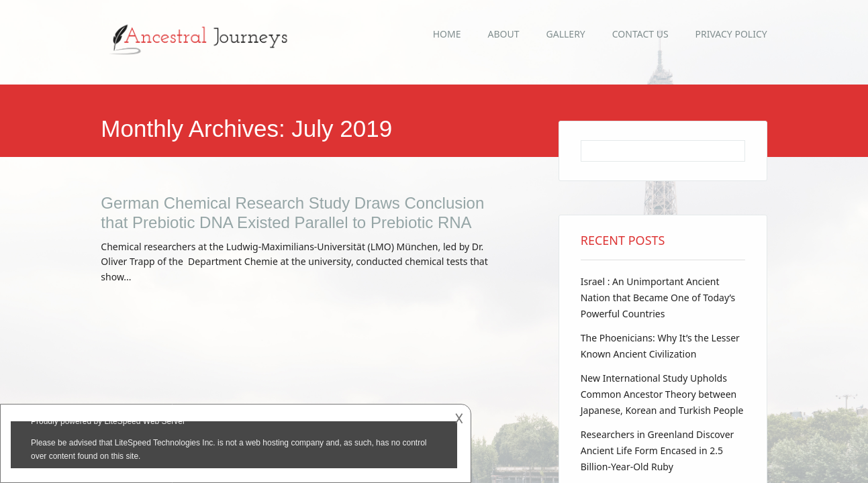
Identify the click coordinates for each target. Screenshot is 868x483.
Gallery (566, 34)
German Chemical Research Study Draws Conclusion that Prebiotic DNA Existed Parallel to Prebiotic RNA (292, 213)
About (504, 34)
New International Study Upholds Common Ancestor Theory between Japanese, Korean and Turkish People (662, 394)
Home (447, 34)
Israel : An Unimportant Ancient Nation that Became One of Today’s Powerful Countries (658, 298)
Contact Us (640, 34)
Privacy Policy (731, 34)
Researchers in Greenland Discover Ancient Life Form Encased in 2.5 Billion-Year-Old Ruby (658, 450)
